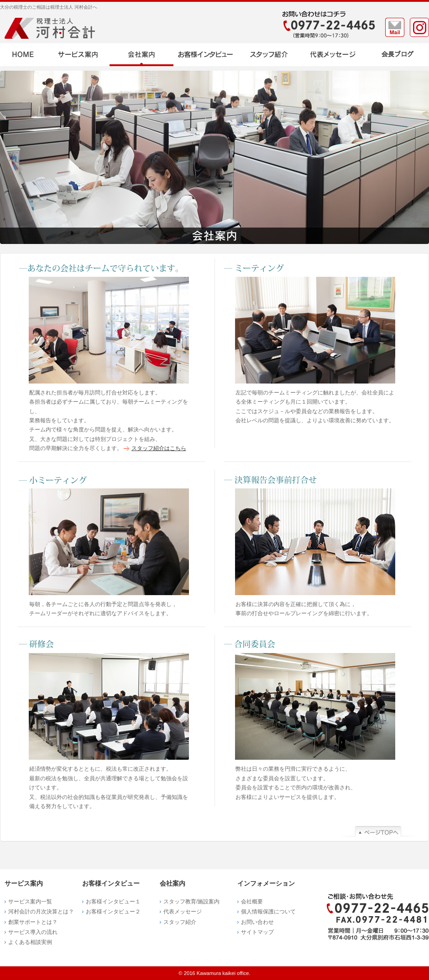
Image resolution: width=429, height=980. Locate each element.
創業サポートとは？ (33, 922)
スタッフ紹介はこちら (159, 448)
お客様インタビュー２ (113, 912)
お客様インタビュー (205, 55)
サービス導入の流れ (33, 932)
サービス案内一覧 (30, 902)
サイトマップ (257, 932)
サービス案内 (78, 55)
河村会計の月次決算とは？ (41, 912)
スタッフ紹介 (269, 55)
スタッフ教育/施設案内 (191, 902)
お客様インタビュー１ (113, 902)
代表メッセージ (333, 55)
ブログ (397, 55)
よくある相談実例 (30, 942)
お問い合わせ (257, 922)
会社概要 (252, 902)
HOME (23, 55)
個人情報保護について (268, 912)
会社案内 (141, 55)
